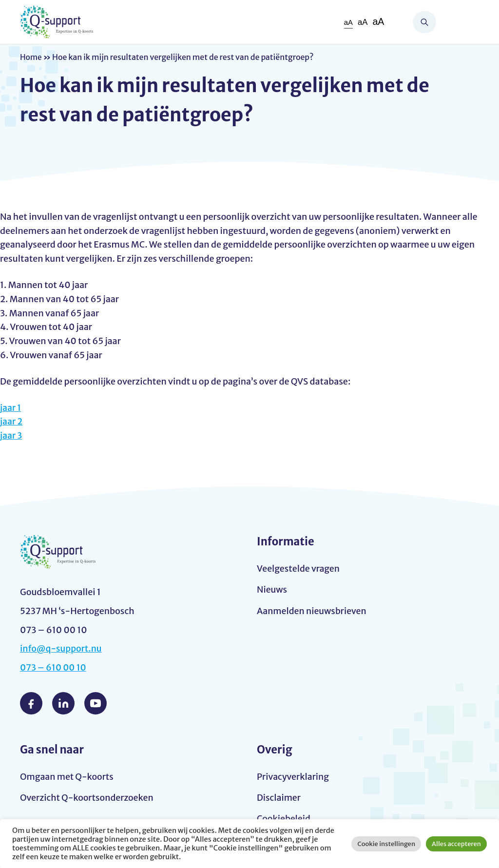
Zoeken (424, 22)
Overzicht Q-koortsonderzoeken (87, 798)
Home (31, 57)
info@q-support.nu (61, 648)
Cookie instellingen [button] (386, 844)
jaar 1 (11, 407)
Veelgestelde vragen (299, 569)
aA (348, 22)
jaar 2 (11, 421)
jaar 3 (11, 435)
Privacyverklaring (293, 776)
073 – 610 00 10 (54, 667)
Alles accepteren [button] (456, 844)
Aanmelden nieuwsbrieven (312, 611)
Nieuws (272, 589)
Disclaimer (279, 798)
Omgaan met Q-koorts (67, 776)
